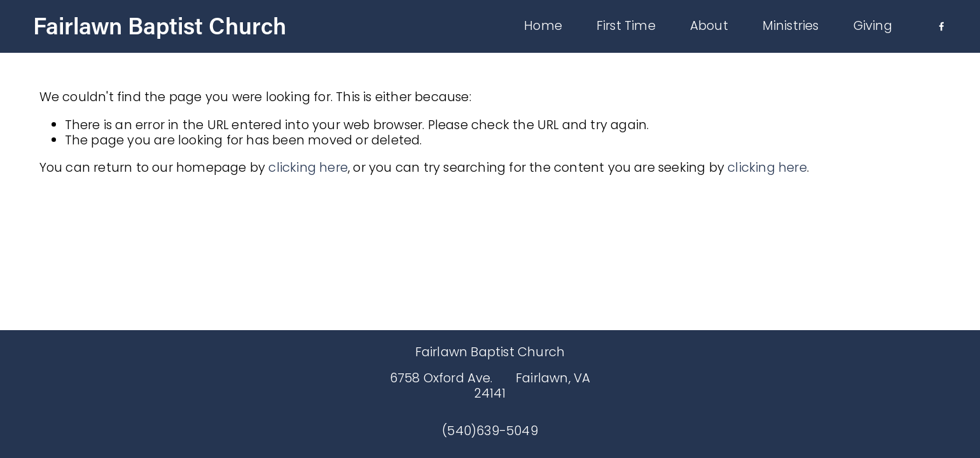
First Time (620, 28)
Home (537, 28)
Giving (866, 28)
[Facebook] (935, 29)
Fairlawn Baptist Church (166, 28)
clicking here (308, 167)
